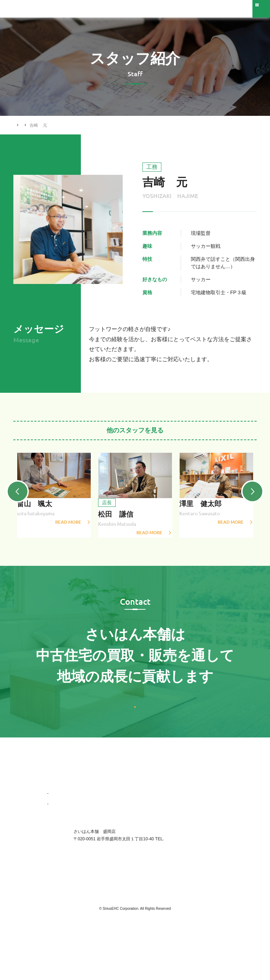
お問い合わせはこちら (135, 726)
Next (257, 497)
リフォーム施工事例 (124, 814)
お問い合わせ (193, 793)
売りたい (114, 793)
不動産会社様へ (195, 803)
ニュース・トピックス (127, 824)
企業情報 (56, 814)
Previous (13, 497)
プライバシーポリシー (202, 824)
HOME (20, 125)
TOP (51, 793)
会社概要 (59, 835)
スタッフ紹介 (48, 125)
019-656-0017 (177, 870)
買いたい (114, 803)
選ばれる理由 (60, 803)
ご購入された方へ (198, 814)
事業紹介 (59, 824)
